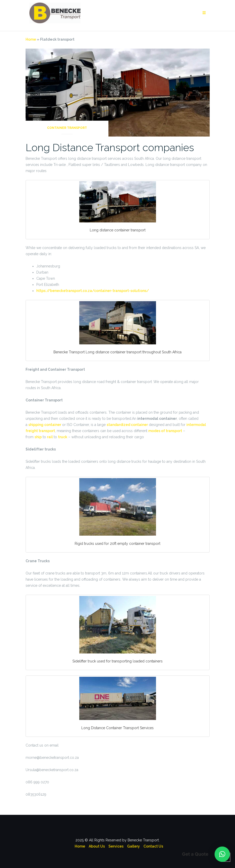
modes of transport (165, 431)
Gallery (133, 846)
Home (31, 39)
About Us (97, 846)
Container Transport (67, 128)
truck (63, 437)
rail (50, 437)
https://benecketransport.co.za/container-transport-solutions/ (93, 291)
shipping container (45, 425)
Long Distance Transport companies (110, 147)
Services (116, 846)
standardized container (127, 425)
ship (38, 437)
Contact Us (153, 846)
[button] (222, 854)
